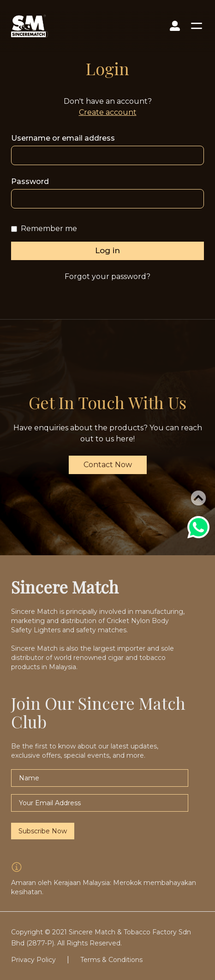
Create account (108, 112)
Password (30, 181)
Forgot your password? (107, 276)
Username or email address (63, 138)
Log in (107, 250)
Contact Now (108, 465)
